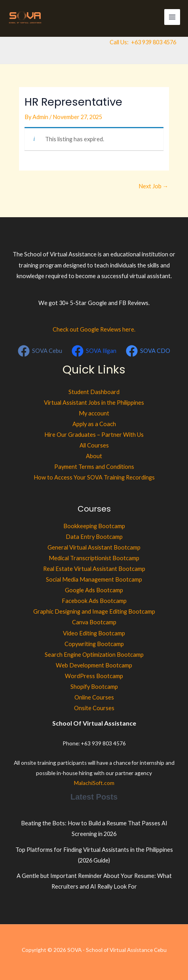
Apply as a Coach (94, 424)
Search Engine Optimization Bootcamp (94, 655)
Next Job (154, 186)
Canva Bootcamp (94, 622)
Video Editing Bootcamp (94, 633)
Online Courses (94, 697)
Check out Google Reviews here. (94, 329)
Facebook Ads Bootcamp (94, 601)
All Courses (94, 445)
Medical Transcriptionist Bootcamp (94, 558)
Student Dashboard (94, 392)
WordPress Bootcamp (94, 676)
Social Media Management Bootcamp (94, 579)
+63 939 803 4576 (154, 42)
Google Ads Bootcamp (94, 590)
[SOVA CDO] (148, 351)
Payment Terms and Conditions (94, 467)
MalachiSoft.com (94, 783)
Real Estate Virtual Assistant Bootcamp (94, 569)
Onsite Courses (94, 708)
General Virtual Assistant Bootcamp (94, 547)
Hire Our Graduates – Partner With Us (94, 435)
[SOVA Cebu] (40, 351)
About (94, 456)
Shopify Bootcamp (94, 687)
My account (94, 413)
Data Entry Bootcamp (94, 537)
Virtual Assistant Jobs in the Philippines (94, 403)
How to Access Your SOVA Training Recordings (94, 477)
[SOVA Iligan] (94, 351)
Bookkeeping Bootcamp (94, 526)
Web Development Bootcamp (94, 665)
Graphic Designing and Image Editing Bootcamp (94, 611)
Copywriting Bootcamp (94, 644)
